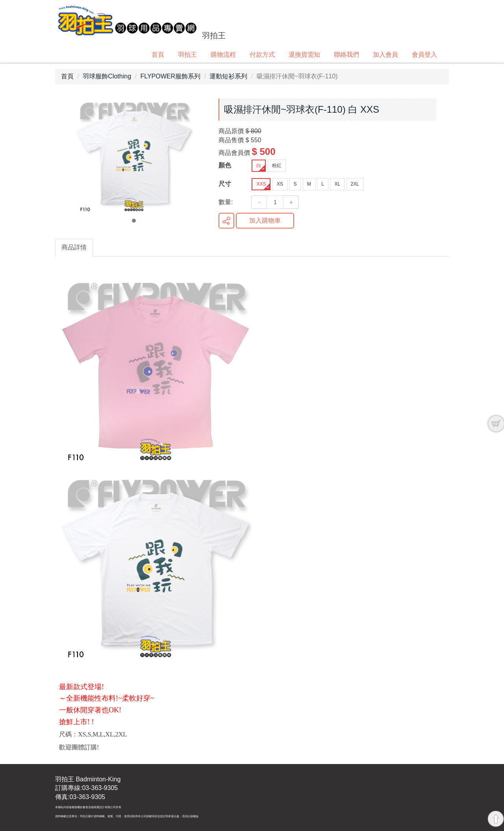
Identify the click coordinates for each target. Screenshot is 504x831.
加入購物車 (265, 220)
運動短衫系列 (228, 76)
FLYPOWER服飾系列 (170, 76)
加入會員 (385, 55)
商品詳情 (74, 247)
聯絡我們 (346, 55)
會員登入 (424, 55)
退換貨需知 (304, 55)
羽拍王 (187, 55)
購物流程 (223, 55)
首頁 (158, 55)
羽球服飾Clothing (107, 76)
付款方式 (262, 55)
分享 (226, 221)
